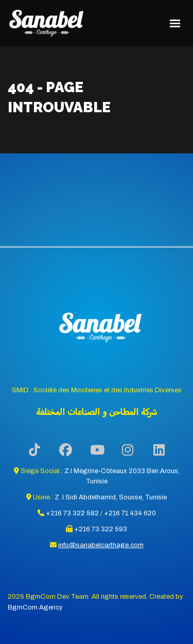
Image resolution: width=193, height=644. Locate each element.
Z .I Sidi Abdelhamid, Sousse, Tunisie (111, 497)
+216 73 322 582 (72, 513)
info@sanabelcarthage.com (101, 545)
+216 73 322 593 (101, 529)
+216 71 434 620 (130, 513)
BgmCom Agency (35, 607)
